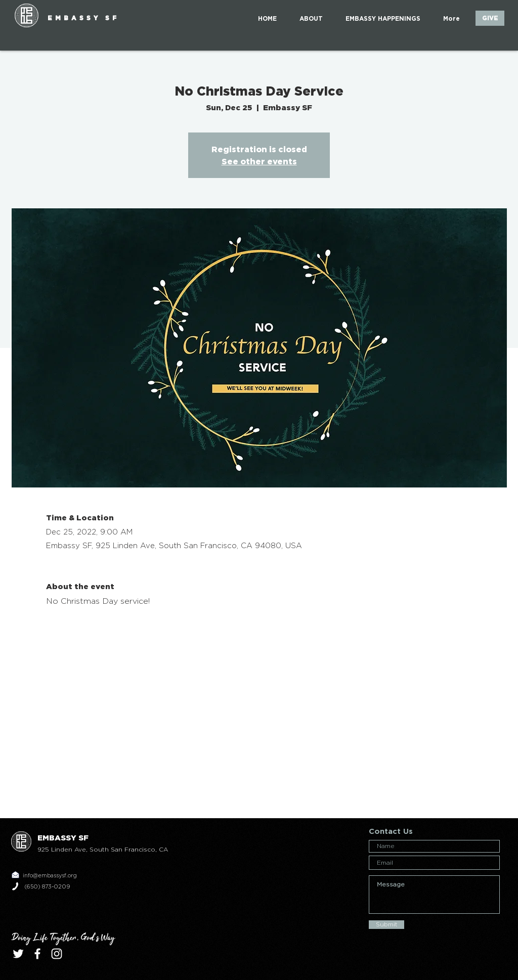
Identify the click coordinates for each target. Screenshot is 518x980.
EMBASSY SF (83, 18)
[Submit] (386, 925)
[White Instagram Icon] (57, 954)
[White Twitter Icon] (18, 954)
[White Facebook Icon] (37, 954)
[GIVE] (490, 18)
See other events (259, 161)
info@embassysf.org (50, 875)
